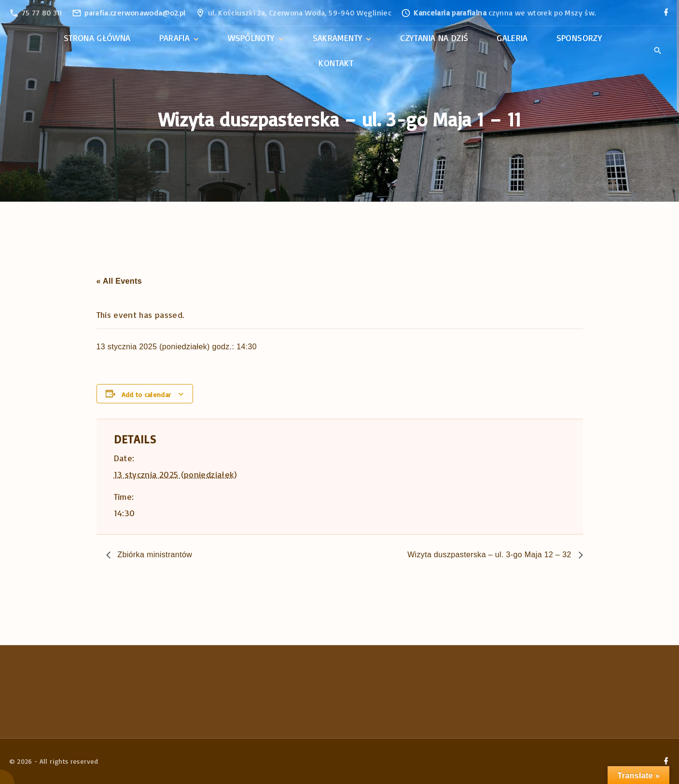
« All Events (119, 281)
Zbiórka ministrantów (154, 555)
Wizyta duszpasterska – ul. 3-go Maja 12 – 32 (490, 555)
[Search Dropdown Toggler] (658, 51)
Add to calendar (146, 394)
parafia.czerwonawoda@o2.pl (135, 13)
